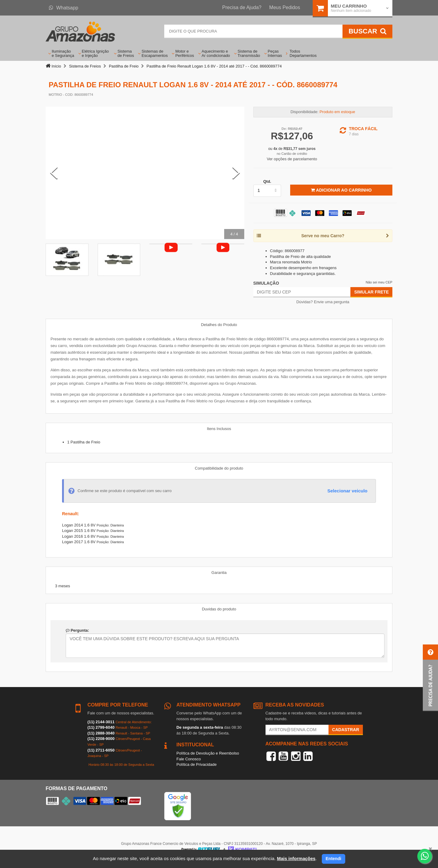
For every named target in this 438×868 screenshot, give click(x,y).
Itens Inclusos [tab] (219, 429)
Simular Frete (371, 292)
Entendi (334, 859)
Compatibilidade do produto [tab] (219, 468)
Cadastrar (346, 730)
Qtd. (267, 181)
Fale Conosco (189, 759)
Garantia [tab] (219, 573)
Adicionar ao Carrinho (341, 190)
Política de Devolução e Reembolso (208, 753)
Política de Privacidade (196, 764)
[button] (430, 678)
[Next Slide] (236, 173)
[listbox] (267, 191)
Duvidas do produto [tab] (219, 609)
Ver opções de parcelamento (292, 159)
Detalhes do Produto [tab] (219, 325)
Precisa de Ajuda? (242, 7)
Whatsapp (64, 8)
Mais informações (296, 858)
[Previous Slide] (54, 173)
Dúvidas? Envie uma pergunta (323, 302)
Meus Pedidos (285, 7)
